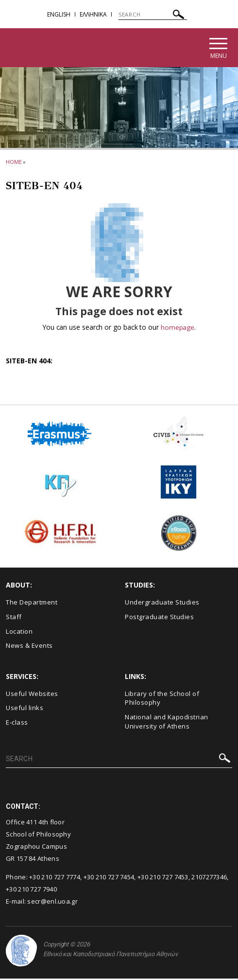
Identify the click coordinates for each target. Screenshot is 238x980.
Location (19, 632)
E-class (17, 724)
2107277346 (209, 878)
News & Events (29, 647)
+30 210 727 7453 (163, 878)
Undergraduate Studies (162, 604)
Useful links (25, 709)
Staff (14, 618)
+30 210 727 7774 (55, 878)
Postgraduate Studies (159, 618)
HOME (14, 163)
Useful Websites (32, 695)
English (59, 14)
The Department (32, 604)
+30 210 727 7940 (31, 890)
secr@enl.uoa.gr (52, 902)
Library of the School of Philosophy (162, 699)
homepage (178, 329)
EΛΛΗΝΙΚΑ (93, 14)
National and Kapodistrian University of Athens (167, 723)
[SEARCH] (153, 15)
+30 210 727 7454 (109, 878)
